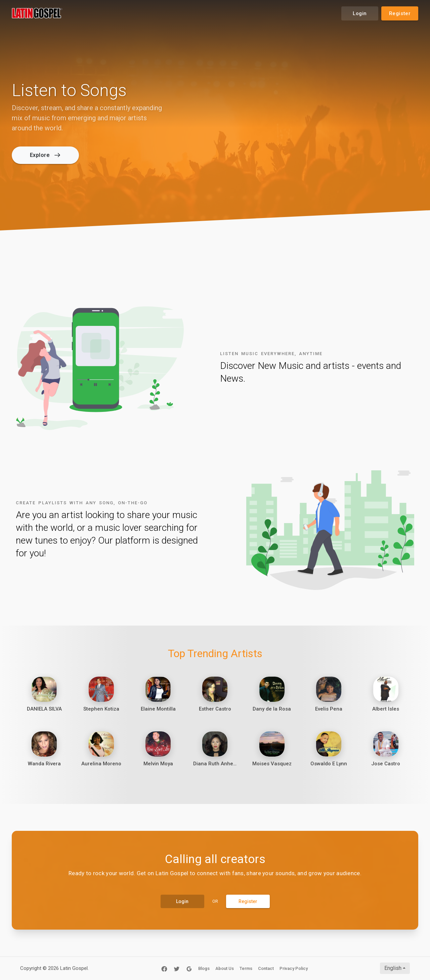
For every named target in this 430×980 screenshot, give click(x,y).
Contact (266, 968)
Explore (45, 155)
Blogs (204, 968)
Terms (246, 968)
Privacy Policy (294, 968)
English (393, 968)
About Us (225, 968)
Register (400, 13)
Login (360, 13)
